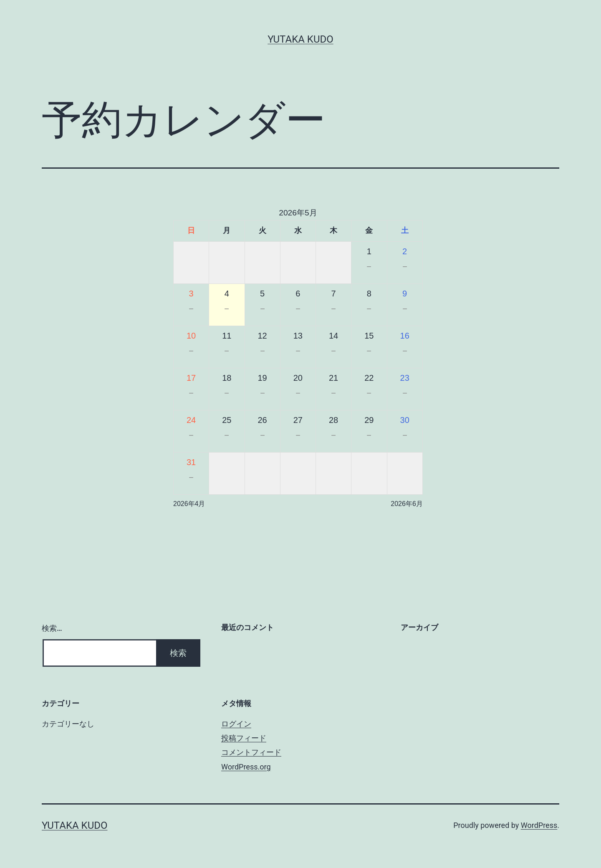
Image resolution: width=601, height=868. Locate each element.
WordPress (539, 825)
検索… (52, 628)
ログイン (236, 724)
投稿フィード (244, 738)
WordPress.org (246, 767)
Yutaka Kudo (300, 39)
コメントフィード (251, 752)
